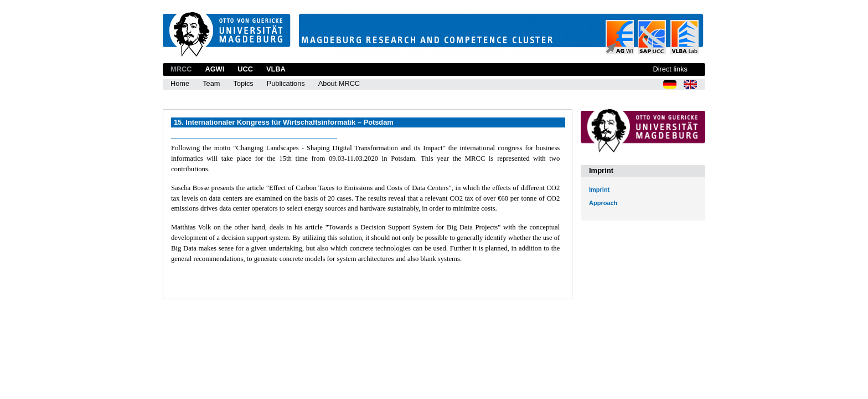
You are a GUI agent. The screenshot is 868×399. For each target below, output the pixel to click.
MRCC (181, 69)
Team (211, 83)
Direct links (670, 69)
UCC (245, 69)
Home (180, 83)
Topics (243, 83)
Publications (286, 83)
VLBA (276, 69)
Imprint (599, 190)
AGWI (215, 69)
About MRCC (339, 83)
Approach (603, 203)
